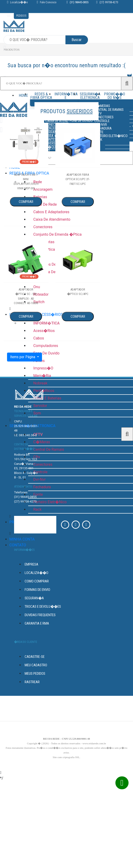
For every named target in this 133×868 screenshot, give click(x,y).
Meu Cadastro (36, 665)
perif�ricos (44, 391)
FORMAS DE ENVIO (37, 590)
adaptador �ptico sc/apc (78, 292)
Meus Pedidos (35, 674)
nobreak (40, 383)
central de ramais (49, 449)
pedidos (21, 16)
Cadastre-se (35, 657)
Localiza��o (19, 2)
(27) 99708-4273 (109, 2)
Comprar (26, 202)
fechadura (42, 487)
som (37, 413)
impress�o (43, 368)
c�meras (42, 442)
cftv (37, 457)
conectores (43, 464)
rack (37, 509)
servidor (40, 406)
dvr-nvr (40, 479)
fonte (38, 494)
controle (40, 472)
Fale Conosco (48, 2)
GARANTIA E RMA (37, 623)
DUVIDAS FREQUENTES (40, 615)
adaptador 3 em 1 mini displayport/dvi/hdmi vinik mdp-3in (26, 182)
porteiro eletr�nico (50, 502)
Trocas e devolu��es (43, 607)
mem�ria (42, 376)
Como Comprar (37, 581)
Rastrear (32, 682)
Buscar (77, 40)
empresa (31, 564)
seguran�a (34, 598)
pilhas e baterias (47, 398)
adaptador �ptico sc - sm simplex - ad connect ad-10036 (26, 296)
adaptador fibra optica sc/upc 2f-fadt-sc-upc (78, 179)
